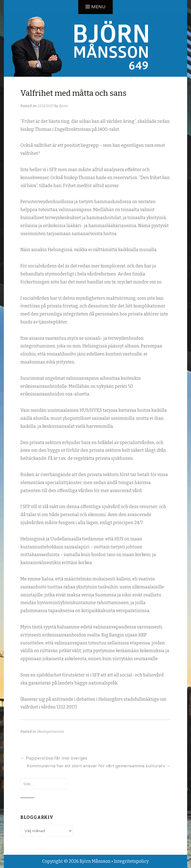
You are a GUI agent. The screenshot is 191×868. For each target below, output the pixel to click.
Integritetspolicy (131, 861)
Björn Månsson (95, 861)
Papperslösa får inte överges (54, 758)
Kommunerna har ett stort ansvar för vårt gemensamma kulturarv (99, 766)
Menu (98, 7)
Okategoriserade (50, 732)
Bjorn (63, 106)
